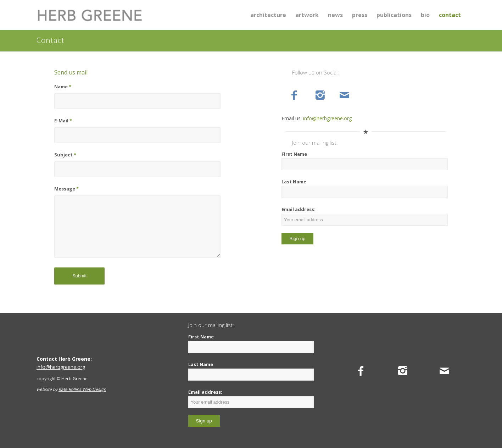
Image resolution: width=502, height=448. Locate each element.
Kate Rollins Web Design (82, 389)
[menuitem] (268, 15)
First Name (294, 154)
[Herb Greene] (90, 15)
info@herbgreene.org (327, 118)
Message (66, 189)
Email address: (365, 216)
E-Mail (63, 121)
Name (63, 87)
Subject (65, 155)
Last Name (294, 182)
